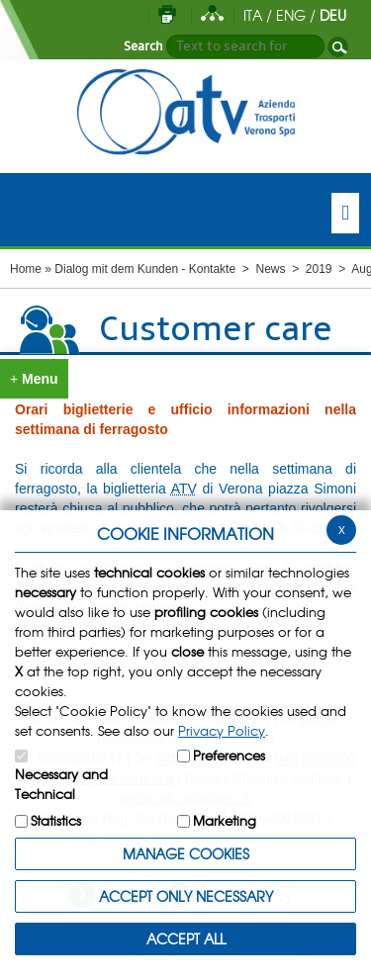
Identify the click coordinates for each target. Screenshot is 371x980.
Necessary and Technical (61, 784)
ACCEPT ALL (186, 938)
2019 (319, 269)
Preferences (229, 755)
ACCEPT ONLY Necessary (186, 896)
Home (26, 269)
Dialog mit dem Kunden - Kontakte (145, 269)
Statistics (56, 820)
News (270, 269)
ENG (291, 15)
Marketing (225, 820)
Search (143, 46)
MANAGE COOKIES (186, 853)
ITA (253, 15)
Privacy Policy (222, 730)
